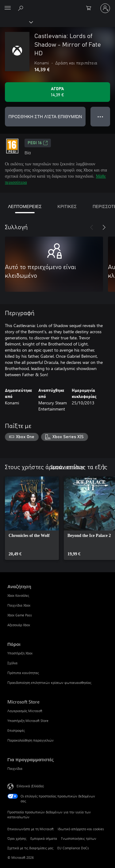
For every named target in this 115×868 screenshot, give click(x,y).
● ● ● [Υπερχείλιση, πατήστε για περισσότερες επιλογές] (100, 116)
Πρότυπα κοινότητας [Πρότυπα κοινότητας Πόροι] (23, 673)
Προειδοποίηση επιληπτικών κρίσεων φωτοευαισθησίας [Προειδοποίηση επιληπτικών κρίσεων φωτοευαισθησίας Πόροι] (49, 683)
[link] (32, 518)
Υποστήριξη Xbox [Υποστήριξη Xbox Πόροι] (20, 653)
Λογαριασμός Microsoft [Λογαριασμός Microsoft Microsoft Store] (25, 711)
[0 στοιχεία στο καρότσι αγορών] (90, 8)
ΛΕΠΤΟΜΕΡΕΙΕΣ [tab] (25, 206)
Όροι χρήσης (17, 838)
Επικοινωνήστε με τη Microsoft (31, 829)
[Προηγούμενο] (92, 227)
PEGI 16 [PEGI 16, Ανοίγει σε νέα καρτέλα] (38, 143)
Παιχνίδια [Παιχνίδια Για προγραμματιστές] (15, 768)
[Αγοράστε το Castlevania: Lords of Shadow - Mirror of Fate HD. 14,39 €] (57, 92)
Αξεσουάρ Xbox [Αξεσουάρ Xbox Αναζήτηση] (19, 625)
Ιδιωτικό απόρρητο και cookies (81, 829)
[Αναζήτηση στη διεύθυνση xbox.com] (21, 8)
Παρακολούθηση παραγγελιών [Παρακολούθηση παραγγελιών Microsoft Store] (31, 740)
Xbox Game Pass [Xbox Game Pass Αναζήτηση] (20, 615)
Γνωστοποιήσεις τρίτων (79, 838)
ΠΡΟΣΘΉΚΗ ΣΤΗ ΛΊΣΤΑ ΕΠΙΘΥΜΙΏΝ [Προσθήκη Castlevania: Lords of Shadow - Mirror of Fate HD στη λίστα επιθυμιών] (45, 116)
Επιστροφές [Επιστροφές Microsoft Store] (16, 730)
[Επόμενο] (104, 227)
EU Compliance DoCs (73, 848)
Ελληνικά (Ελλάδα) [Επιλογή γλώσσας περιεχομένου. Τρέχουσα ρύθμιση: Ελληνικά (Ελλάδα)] (30, 786)
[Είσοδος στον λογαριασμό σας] (105, 8)
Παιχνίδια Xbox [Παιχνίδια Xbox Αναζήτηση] (19, 605)
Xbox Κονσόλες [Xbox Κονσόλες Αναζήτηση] (18, 595)
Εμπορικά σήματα (44, 838)
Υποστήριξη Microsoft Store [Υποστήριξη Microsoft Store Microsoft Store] (28, 721)
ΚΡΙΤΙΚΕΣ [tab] (67, 206)
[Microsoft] (57, 5)
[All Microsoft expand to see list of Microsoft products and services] (8, 8)
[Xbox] (16, 22)
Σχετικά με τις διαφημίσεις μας (30, 848)
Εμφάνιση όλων (67, 467)
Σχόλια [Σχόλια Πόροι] (12, 663)
